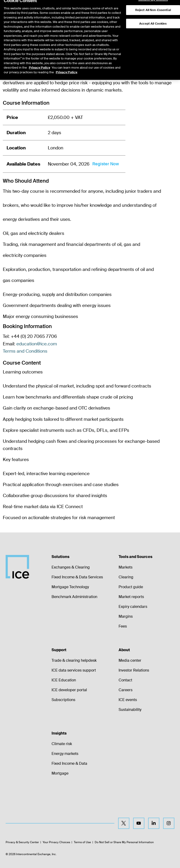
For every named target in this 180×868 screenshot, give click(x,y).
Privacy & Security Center (22, 842)
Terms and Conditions (25, 351)
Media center (130, 660)
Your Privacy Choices (56, 842)
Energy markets (65, 754)
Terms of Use (82, 842)
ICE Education (64, 680)
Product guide (131, 587)
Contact (125, 680)
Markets (126, 567)
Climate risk (62, 744)
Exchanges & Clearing (71, 567)
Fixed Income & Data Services (77, 577)
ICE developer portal (69, 690)
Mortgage (60, 773)
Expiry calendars (133, 607)
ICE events (128, 700)
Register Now (106, 164)
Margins (126, 616)
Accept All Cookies (153, 14)
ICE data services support (74, 670)
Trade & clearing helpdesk (74, 660)
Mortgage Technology (70, 587)
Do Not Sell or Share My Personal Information (124, 842)
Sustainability (130, 710)
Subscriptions (63, 700)
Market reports (131, 597)
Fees (123, 626)
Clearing (126, 577)
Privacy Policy (39, 58)
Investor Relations (134, 670)
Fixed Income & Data (69, 763)
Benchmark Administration (74, 597)
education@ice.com (37, 344)
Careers (126, 690)
